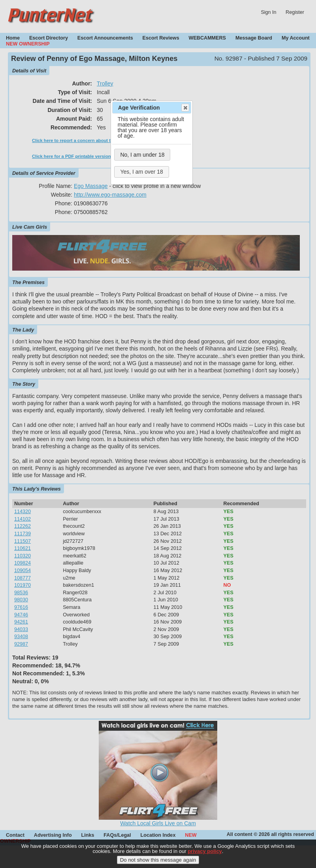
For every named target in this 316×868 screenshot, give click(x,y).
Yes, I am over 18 (141, 172)
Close (185, 108)
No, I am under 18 (142, 155)
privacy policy (205, 851)
